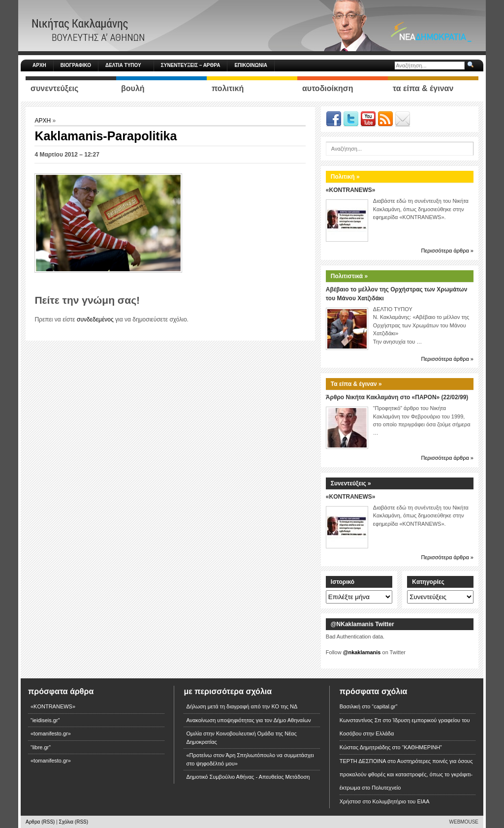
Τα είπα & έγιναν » (356, 384)
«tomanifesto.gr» (51, 733)
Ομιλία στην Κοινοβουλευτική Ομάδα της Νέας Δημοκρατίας (241, 738)
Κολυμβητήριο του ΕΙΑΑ (401, 801)
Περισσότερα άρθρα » (447, 251)
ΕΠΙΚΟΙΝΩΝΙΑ (251, 65)
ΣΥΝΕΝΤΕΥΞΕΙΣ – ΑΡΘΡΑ (191, 65)
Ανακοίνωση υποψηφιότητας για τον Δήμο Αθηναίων (248, 720)
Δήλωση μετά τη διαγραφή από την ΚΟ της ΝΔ (242, 706)
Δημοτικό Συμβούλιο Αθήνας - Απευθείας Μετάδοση (248, 777)
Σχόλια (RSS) (74, 822)
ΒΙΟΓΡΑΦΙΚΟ (76, 65)
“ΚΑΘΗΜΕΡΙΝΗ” (422, 747)
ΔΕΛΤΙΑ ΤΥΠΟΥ (127, 65)
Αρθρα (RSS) (40, 822)
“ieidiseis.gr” (45, 720)
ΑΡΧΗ (39, 65)
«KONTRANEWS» (351, 190)
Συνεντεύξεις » (351, 483)
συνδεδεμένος (95, 319)
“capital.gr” (384, 706)
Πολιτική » (345, 177)
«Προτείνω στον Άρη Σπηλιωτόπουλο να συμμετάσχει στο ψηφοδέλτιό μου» (250, 759)
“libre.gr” (41, 747)
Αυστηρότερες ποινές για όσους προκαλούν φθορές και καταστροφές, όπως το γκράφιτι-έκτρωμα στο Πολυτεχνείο (406, 774)
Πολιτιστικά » (349, 276)
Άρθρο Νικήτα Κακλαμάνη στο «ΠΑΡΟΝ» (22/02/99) (397, 397)
